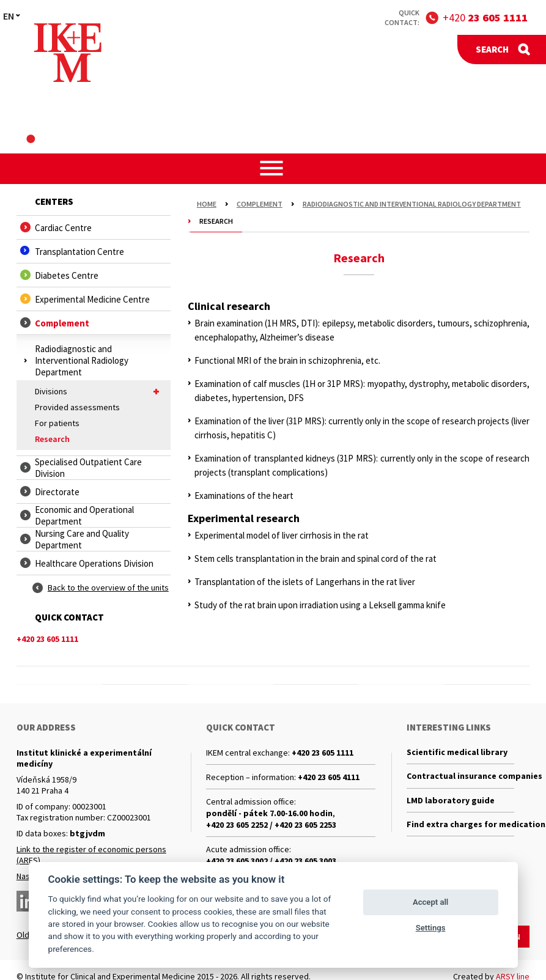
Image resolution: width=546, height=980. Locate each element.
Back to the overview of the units (108, 588)
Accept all (430, 902)
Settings (431, 928)
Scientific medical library (457, 753)
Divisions (100, 391)
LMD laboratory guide (451, 803)
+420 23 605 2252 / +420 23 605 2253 (271, 825)
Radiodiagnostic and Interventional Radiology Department (412, 204)
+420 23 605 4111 (329, 777)
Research (52, 439)
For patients (57, 423)
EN (9, 16)
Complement (260, 204)
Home (207, 204)
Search (492, 49)
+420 (485, 17)
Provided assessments (77, 407)
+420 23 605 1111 (323, 753)
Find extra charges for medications (460, 828)
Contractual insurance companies (460, 778)
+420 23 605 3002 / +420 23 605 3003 (271, 861)
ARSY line (513, 974)
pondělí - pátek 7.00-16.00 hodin (269, 813)
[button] (273, 168)
